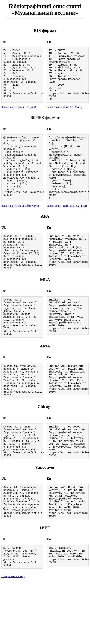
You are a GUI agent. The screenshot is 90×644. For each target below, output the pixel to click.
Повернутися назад (13, 633)
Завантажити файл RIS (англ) (65, 117)
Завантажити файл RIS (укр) (19, 117)
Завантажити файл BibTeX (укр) (21, 227)
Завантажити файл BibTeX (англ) (67, 227)
